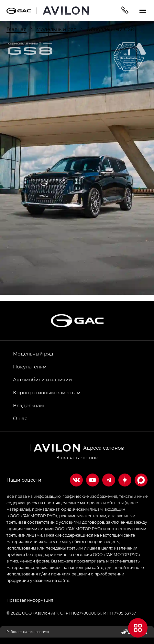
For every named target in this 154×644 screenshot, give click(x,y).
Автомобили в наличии (42, 379)
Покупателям (30, 366)
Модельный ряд (33, 354)
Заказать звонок (77, 457)
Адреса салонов (104, 448)
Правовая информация (30, 600)
